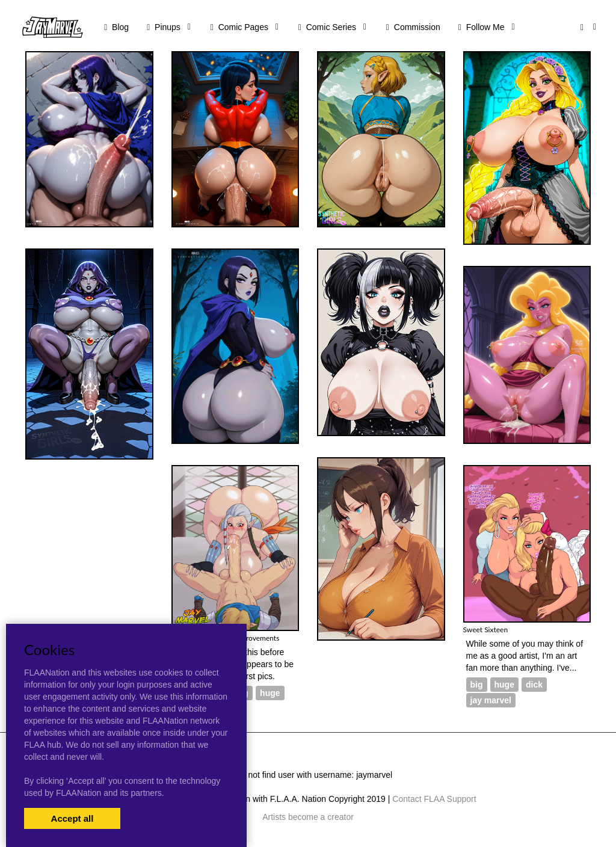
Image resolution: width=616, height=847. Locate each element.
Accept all (72, 818)
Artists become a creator (308, 817)
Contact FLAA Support (434, 799)
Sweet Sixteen (486, 630)
